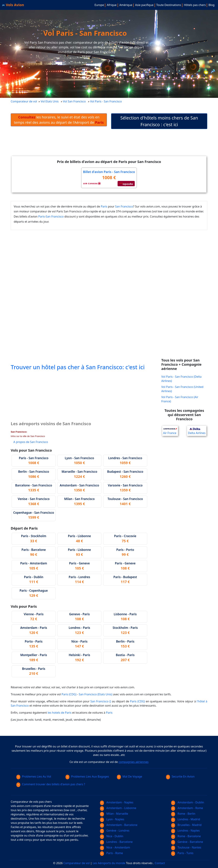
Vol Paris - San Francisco (106, 101)
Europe (99, 5)
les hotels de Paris (60, 713)
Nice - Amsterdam (115, 847)
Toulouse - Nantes (186, 847)
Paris (104, 206)
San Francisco (124, 206)
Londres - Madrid (186, 819)
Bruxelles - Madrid (186, 825)
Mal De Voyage (130, 776)
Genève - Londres (115, 831)
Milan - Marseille (114, 814)
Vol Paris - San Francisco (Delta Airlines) (181, 379)
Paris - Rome (111, 853)
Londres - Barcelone (116, 842)
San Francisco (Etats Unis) (95, 694)
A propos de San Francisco (31, 442)
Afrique (112, 5)
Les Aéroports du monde (109, 863)
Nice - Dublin (112, 836)
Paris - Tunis (182, 853)
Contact (160, 863)
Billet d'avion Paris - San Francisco (109, 172)
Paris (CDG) (69, 694)
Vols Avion (13, 5)
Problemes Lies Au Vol (34, 776)
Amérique (126, 5)
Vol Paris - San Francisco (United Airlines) (182, 389)
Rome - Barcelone (186, 836)
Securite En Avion (180, 776)
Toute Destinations (169, 5)
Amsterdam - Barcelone (119, 825)
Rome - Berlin (183, 814)
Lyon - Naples (112, 819)
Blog (211, 5)
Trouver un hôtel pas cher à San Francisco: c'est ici (78, 367)
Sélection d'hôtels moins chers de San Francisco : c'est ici (159, 121)
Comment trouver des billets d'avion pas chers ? (51, 784)
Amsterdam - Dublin (188, 802)
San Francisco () (101, 701)
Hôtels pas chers (195, 5)
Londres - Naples (185, 831)
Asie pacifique (144, 5)
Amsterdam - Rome (187, 808)
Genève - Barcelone (187, 842)
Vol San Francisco (74, 101)
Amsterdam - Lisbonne (118, 808)
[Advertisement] (109, 145)
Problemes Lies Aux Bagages (87, 776)
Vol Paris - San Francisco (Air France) (180, 399)
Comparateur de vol (24, 101)
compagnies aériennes (133, 762)
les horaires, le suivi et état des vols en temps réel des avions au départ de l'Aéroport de (59, 120)
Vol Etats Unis (50, 101)
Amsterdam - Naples (117, 802)
